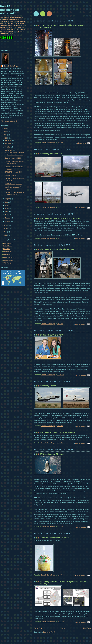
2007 (5, 229)
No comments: (81, 239)
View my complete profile (9, 121)
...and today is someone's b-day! (55, 538)
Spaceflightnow (8, 260)
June (7, 205)
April (7, 212)
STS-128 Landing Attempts (52, 454)
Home (63, 628)
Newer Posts (38, 628)
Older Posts (87, 628)
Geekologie (7, 252)
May (7, 208)
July (7, 202)
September (9, 150)
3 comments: (82, 426)
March (7, 215)
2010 (5, 135)
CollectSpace (8, 246)
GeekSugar (7, 254)
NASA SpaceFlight (9, 257)
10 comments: (81, 575)
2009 (5, 138)
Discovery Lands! (48, 386)
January (8, 221)
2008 (5, 225)
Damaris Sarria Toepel (11, 66)
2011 (5, 132)
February (8, 218)
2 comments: (82, 208)
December (9, 141)
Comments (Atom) (49, 632)
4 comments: (82, 375)
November (9, 144)
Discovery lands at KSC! (51, 154)
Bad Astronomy (8, 243)
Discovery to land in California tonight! (57, 432)
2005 (5, 235)
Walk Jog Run (8, 263)
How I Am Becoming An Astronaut (9, 10)
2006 (5, 232)
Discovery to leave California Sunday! (57, 249)
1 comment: (82, 143)
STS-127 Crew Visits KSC (51, 335)
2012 (5, 128)
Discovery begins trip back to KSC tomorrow (60, 218)
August (8, 199)
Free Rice (6, 249)
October (8, 147)
